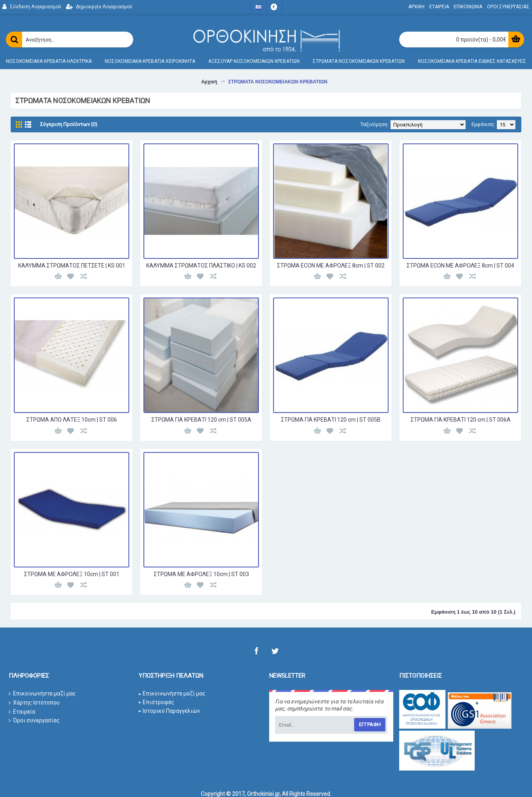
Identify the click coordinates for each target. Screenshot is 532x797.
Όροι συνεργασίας (34, 721)
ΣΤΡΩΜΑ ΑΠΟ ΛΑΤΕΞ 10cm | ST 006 (72, 420)
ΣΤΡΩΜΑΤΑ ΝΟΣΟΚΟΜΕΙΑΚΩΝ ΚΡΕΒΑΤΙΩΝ (278, 82)
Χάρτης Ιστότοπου (34, 703)
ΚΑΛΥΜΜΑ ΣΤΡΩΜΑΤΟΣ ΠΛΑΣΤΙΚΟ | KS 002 (201, 266)
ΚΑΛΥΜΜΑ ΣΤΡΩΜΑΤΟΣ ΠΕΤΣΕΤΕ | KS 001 (72, 266)
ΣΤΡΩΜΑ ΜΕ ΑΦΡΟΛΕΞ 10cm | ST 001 (72, 574)
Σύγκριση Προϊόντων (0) (69, 124)
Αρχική (209, 82)
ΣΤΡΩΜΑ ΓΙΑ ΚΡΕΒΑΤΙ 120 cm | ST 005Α (201, 420)
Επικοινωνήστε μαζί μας (42, 694)
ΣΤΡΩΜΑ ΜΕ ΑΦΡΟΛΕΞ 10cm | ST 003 (201, 574)
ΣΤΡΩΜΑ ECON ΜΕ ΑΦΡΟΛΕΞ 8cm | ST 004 (460, 266)
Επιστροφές (157, 702)
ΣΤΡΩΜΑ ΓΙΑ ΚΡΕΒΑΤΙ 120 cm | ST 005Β (331, 420)
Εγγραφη (370, 724)
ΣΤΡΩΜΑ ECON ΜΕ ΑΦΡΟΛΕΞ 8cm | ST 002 (331, 266)
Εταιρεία (22, 712)
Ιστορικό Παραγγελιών (169, 711)
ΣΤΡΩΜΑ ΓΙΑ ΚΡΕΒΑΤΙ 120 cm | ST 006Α (461, 420)
